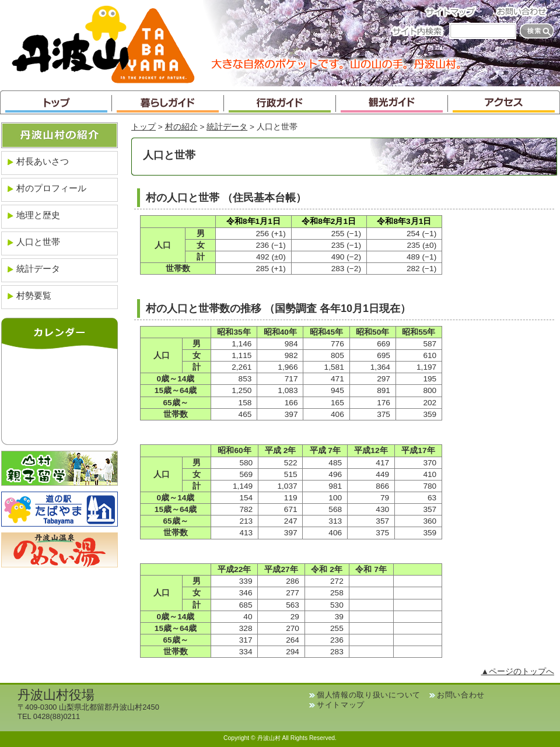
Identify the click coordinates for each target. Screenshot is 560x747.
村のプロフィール (51, 188)
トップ (56, 102)
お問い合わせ (525, 11)
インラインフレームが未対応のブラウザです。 (60, 394)
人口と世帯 (38, 242)
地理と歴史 (38, 215)
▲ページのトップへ (517, 671)
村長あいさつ (43, 161)
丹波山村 (103, 43)
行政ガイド (280, 102)
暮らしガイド (168, 102)
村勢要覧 (34, 295)
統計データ (227, 127)
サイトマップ (454, 11)
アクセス (504, 102)
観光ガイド (392, 102)
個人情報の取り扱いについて (369, 695)
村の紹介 (181, 127)
